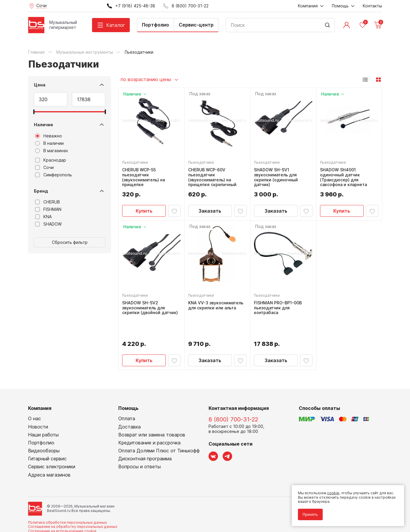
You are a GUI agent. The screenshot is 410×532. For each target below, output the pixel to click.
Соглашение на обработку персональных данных (73, 505)
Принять (308, 512)
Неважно (49, 136)
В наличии (49, 143)
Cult (102, 518)
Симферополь (54, 175)
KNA (43, 217)
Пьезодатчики (136, 161)
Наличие (44, 125)
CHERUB (47, 202)
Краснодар (51, 160)
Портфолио (155, 25)
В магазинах (52, 151)
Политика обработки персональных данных (67, 501)
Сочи (44, 168)
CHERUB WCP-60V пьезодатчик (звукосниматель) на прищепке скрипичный (214, 176)
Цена (40, 85)
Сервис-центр (196, 25)
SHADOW (48, 224)
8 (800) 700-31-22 (233, 398)
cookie (331, 491)
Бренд (41, 191)
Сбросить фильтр (70, 242)
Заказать (210, 210)
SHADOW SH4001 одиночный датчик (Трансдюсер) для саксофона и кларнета (345, 176)
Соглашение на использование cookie (62, 509)
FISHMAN (48, 209)
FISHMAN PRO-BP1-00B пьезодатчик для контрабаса (279, 307)
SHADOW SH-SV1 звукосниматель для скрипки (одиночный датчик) (277, 176)
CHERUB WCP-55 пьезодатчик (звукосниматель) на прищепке (145, 176)
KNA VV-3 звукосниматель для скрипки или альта (217, 304)
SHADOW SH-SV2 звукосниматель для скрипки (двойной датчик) (151, 307)
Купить (144, 210)
